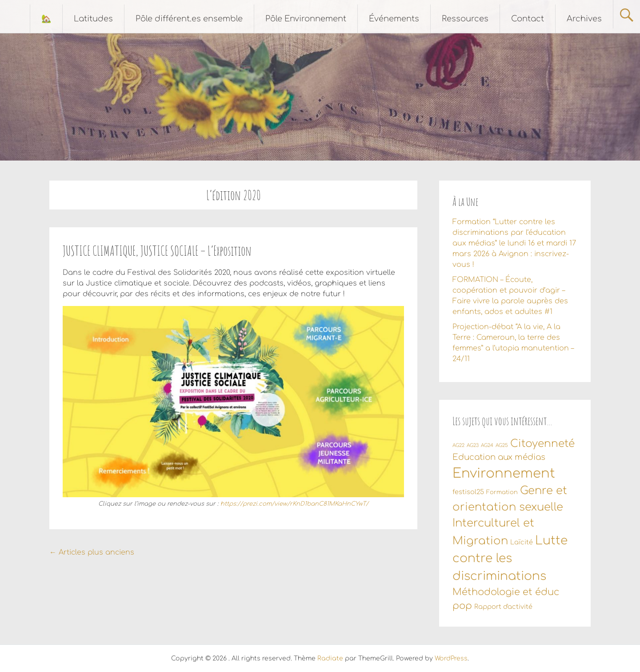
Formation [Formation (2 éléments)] (502, 492)
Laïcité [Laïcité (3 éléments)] (522, 542)
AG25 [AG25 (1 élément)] (502, 445)
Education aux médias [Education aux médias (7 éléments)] (499, 457)
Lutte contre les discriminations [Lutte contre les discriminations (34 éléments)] (510, 558)
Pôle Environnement (306, 19)
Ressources (465, 19)
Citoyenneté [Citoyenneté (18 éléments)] (542, 443)
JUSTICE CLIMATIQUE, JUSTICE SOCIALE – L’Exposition (157, 251)
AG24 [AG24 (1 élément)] (487, 445)
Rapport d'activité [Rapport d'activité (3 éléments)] (503, 607)
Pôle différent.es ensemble (189, 19)
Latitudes (93, 19)
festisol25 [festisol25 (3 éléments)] (468, 492)
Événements (394, 19)
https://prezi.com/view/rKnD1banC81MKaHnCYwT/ (294, 504)
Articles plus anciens (92, 552)
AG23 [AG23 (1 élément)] (473, 445)
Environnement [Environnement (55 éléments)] (504, 473)
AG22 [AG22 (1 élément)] (458, 445)
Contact (528, 19)
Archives (584, 19)
